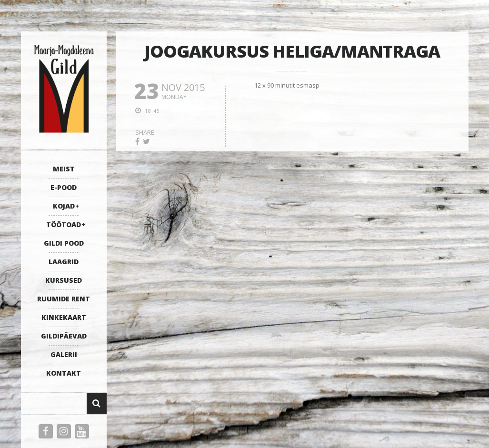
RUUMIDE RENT (64, 299)
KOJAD (64, 206)
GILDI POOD (64, 243)
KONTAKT (64, 373)
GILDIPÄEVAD (64, 336)
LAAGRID (64, 262)
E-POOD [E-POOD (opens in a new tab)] (64, 187)
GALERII (64, 354)
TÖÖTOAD (64, 224)
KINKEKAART (64, 317)
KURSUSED (64, 280)
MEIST (64, 169)
